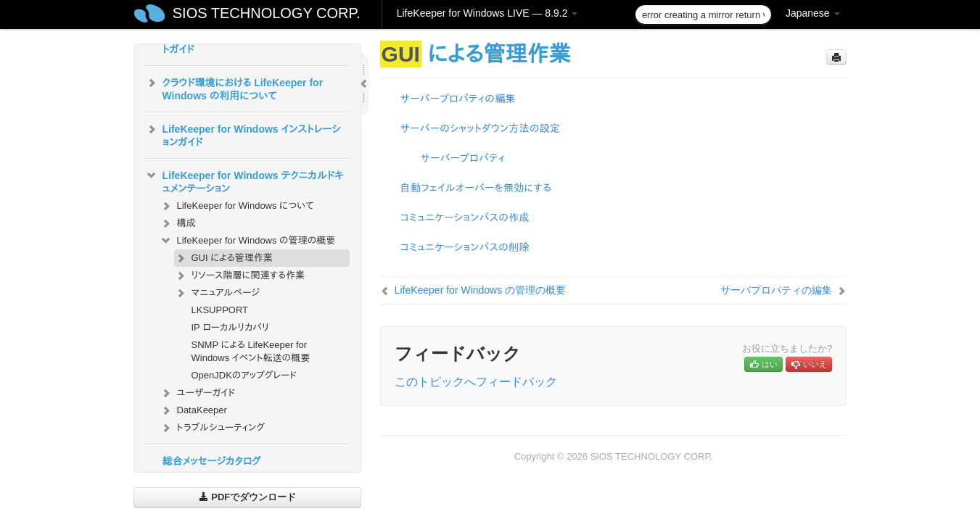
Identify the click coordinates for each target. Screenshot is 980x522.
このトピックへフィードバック (476, 382)
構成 (178, 223)
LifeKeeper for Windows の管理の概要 (248, 241)
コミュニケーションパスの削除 (465, 247)
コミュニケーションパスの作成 (465, 217)
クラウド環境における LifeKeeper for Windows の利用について (234, 88)
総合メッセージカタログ (212, 461)
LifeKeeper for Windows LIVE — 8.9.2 (487, 13)
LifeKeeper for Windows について (237, 206)
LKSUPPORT (220, 310)
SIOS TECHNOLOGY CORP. (267, 13)
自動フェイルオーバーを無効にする (476, 188)
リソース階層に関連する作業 (239, 275)
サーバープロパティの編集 (458, 99)
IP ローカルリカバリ (230, 327)
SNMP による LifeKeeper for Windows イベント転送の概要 (251, 351)
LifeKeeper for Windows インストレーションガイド (243, 134)
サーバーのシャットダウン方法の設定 (481, 128)
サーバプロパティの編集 (776, 290)
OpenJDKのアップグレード (244, 375)
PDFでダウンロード (248, 497)
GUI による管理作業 (223, 258)
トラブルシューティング (213, 428)
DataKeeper (193, 410)
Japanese (813, 13)
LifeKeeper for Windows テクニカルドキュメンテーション (244, 181)
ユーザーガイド (198, 393)
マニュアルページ (217, 293)
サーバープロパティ (463, 158)
